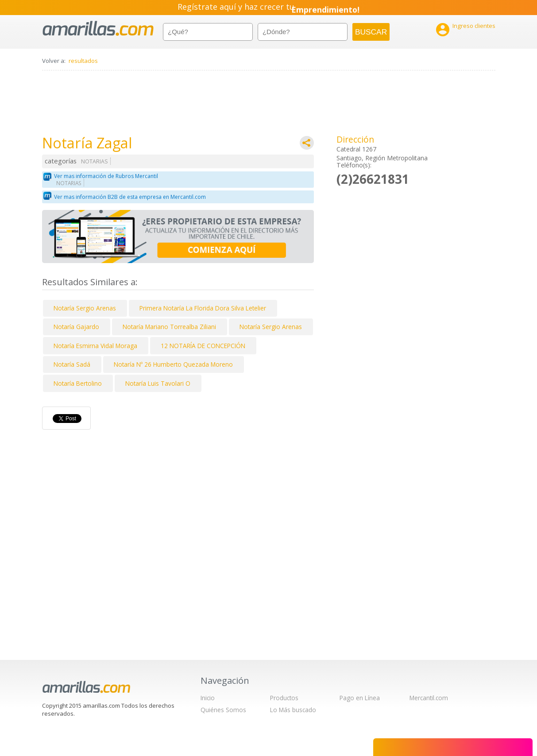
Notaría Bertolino (78, 383)
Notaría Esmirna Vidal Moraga (95, 346)
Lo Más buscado (293, 710)
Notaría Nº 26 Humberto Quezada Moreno (173, 364)
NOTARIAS (95, 161)
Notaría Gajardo (76, 327)
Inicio (208, 698)
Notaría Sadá (72, 364)
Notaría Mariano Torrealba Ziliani (169, 327)
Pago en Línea (360, 698)
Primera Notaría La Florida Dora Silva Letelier (203, 308)
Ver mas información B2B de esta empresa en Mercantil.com (130, 197)
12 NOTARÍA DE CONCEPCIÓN (203, 346)
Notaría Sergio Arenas (85, 308)
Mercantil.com (429, 698)
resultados (83, 61)
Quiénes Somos (223, 710)
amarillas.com (98, 29)
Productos (284, 698)
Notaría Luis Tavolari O (158, 383)
